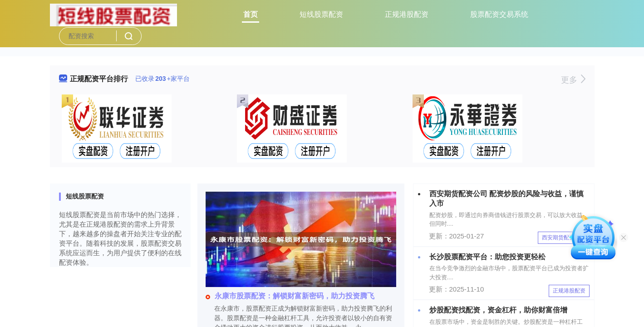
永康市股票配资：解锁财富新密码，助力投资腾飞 (290, 296)
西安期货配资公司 (564, 238)
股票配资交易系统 (499, 14)
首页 (251, 14)
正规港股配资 (407, 14)
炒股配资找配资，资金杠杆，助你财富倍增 (498, 310)
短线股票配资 (321, 14)
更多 (573, 80)
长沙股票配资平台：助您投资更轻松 (487, 257)
